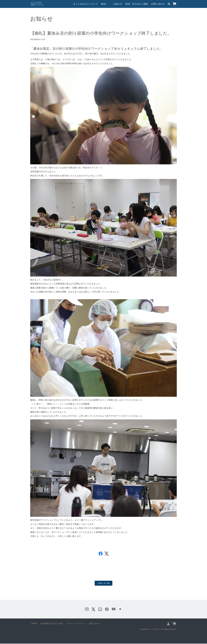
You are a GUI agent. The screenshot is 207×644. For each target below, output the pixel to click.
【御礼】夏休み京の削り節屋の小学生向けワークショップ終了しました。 (101, 33)
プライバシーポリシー (76, 624)
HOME (34, 624)
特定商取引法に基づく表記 (52, 624)
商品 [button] (103, 4)
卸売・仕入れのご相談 (137, 4)
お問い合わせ (158, 4)
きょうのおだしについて (85, 4)
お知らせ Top (103, 583)
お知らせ (118, 4)
